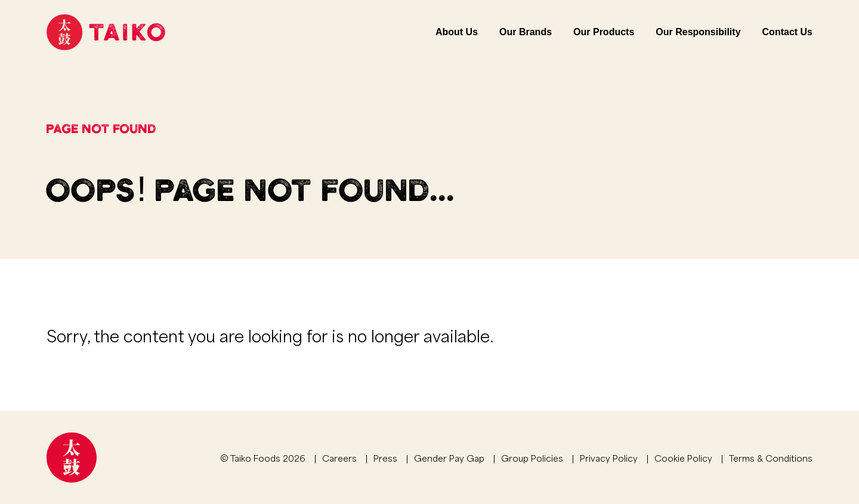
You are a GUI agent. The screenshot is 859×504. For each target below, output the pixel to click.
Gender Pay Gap (449, 457)
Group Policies (532, 457)
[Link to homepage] (106, 32)
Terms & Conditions (771, 457)
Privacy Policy (609, 457)
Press (385, 457)
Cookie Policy (683, 457)
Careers (339, 457)
